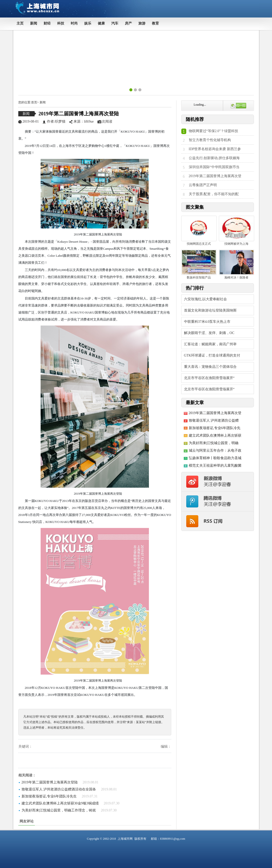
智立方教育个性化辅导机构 (210, 140)
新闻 (42, 102)
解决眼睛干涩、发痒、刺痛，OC (209, 333)
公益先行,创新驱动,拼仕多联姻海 (214, 158)
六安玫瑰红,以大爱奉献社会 (206, 299)
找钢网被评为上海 (237, 231)
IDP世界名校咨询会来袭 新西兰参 (215, 149)
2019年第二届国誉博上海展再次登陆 (79, 114)
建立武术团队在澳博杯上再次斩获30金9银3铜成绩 (60, 803)
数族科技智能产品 (199, 264)
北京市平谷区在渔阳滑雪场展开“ (209, 378)
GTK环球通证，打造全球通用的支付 (212, 355)
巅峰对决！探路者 (237, 264)
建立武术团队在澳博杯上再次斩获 (215, 436)
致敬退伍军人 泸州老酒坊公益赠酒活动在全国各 (59, 789)
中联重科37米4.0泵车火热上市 (207, 322)
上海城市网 (125, 839)
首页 (34, 102)
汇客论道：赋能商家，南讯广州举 (210, 344)
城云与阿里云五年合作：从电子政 (215, 451)
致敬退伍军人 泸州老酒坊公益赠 (214, 420)
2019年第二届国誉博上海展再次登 (215, 176)
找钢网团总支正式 (199, 231)
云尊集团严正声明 (203, 185)
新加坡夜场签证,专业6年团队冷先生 (49, 796)
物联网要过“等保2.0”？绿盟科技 (214, 131)
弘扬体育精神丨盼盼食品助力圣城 (215, 458)
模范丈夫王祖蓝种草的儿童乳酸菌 (215, 466)
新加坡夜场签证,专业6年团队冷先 (215, 428)
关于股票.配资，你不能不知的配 (214, 194)
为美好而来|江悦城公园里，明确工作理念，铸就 (59, 810)
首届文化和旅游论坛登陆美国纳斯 (210, 310)
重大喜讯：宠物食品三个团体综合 (210, 367)
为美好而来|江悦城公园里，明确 (214, 443)
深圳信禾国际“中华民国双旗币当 (214, 167)
